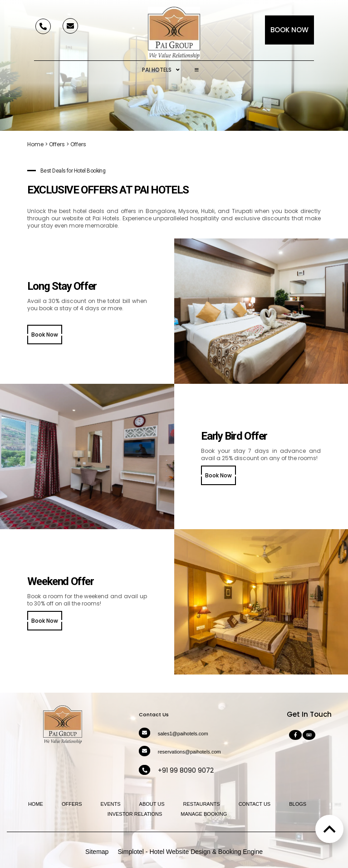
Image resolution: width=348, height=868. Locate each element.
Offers (57, 144)
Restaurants (202, 804)
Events (111, 804)
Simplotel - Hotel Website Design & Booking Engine (190, 852)
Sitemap (97, 852)
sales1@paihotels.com (183, 734)
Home (35, 144)
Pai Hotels (161, 70)
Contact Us (255, 804)
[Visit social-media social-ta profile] (309, 735)
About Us (152, 804)
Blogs (298, 804)
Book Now (289, 30)
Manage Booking (204, 814)
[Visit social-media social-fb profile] (295, 735)
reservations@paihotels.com (189, 752)
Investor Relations (135, 814)
